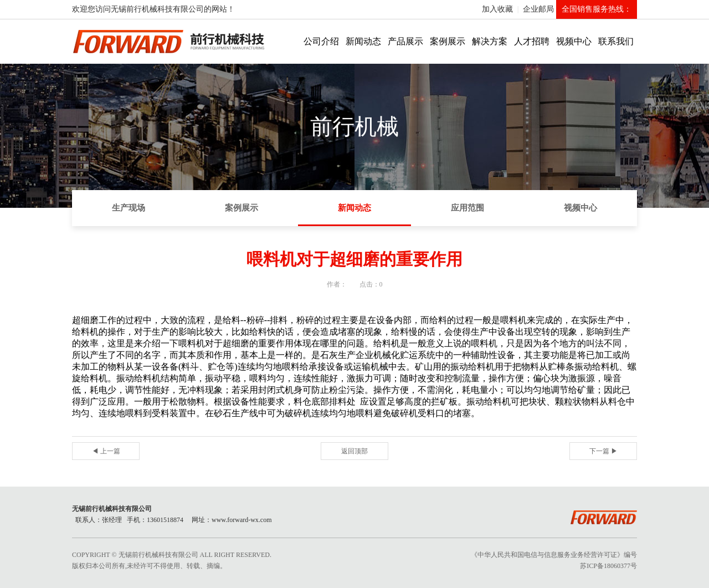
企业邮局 (538, 9)
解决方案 (490, 41)
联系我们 (616, 41)
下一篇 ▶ (603, 451)
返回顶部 (354, 451)
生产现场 (129, 208)
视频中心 (574, 41)
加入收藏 (497, 9)
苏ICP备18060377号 (608, 566)
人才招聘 (532, 41)
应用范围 (467, 208)
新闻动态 (363, 41)
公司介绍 (321, 41)
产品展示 (405, 41)
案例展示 (448, 41)
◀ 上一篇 (106, 451)
